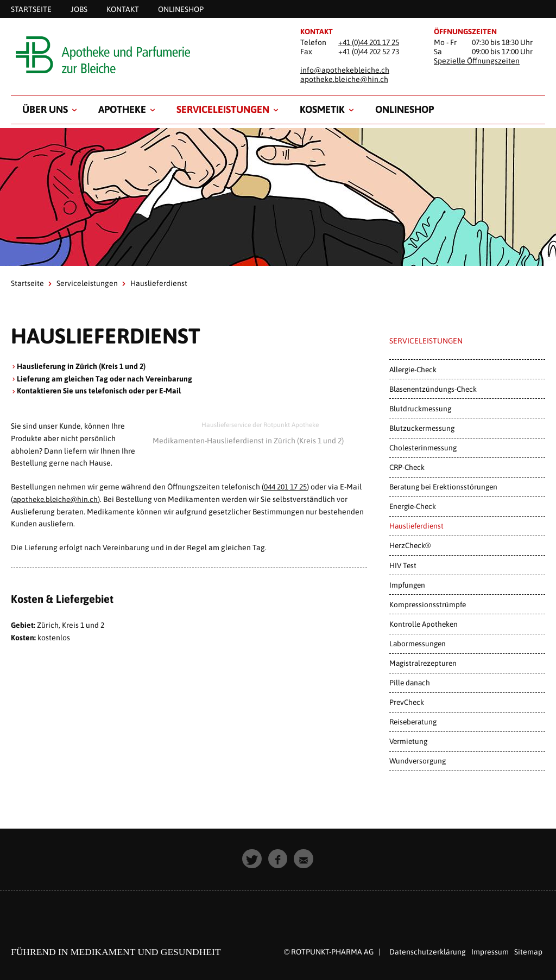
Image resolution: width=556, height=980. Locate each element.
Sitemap (528, 952)
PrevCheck (407, 702)
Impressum (490, 952)
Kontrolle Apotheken (424, 624)
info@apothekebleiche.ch (345, 70)
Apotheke (122, 109)
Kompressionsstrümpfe (428, 604)
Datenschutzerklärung (428, 952)
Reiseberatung (413, 722)
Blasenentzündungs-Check (433, 389)
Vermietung (408, 741)
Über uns (45, 109)
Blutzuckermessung (422, 428)
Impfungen (407, 585)
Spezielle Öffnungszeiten (477, 61)
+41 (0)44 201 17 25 (369, 42)
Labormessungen (418, 644)
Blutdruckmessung (420, 409)
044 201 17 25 (285, 487)
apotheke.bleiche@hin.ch (344, 79)
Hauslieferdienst (416, 526)
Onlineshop (405, 109)
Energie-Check (413, 506)
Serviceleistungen (223, 109)
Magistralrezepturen (423, 663)
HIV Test (403, 565)
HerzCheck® (410, 545)
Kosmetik (322, 109)
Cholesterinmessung (423, 448)
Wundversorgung (418, 761)
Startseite (27, 283)
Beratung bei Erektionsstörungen (443, 487)
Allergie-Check (413, 370)
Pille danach (410, 683)
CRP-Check (407, 467)
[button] (252, 859)
